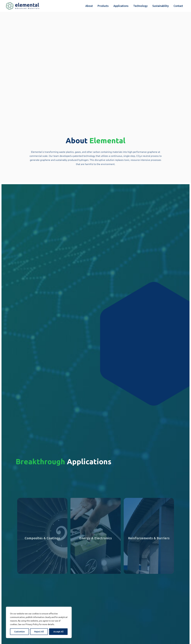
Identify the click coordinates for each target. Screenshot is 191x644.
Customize (19, 632)
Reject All (39, 632)
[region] (39, 622)
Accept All (58, 632)
